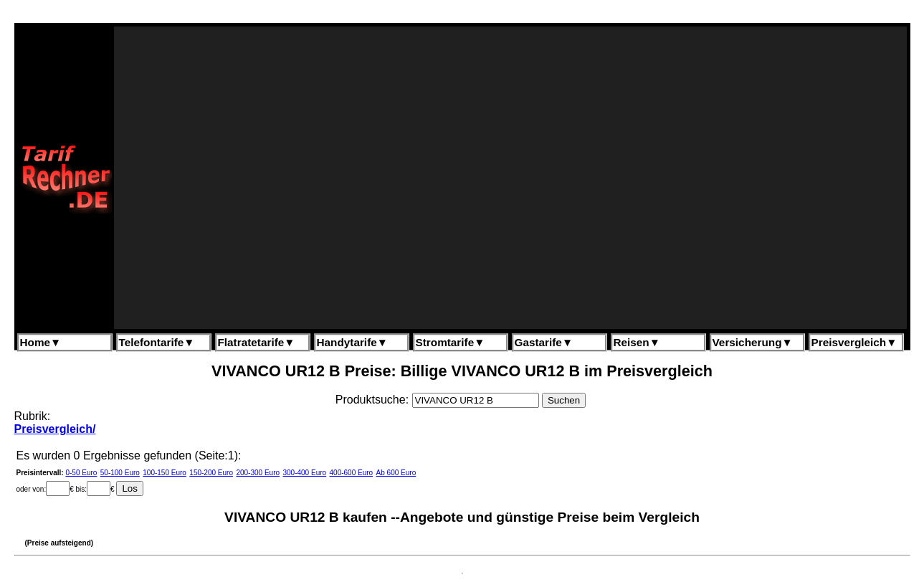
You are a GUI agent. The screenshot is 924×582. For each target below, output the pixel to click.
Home (41, 342)
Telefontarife (157, 342)
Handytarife (352, 342)
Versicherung (753, 342)
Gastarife (544, 342)
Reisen (637, 342)
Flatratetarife (257, 342)
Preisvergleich (854, 342)
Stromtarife (451, 342)
